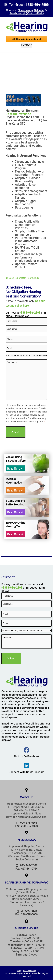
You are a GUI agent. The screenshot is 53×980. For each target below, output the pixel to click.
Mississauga (25, 10)
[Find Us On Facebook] (27, 750)
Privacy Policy (29, 970)
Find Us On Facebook (26, 756)
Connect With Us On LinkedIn (26, 772)
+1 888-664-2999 (30, 312)
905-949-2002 (29, 865)
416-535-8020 (29, 911)
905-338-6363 (29, 823)
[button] (27, 45)
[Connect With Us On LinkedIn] (27, 765)
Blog (19, 970)
